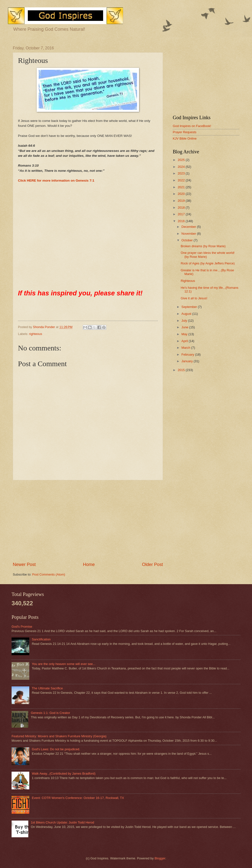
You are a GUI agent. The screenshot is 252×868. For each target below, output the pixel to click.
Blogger (160, 858)
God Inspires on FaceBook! (192, 126)
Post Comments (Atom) (49, 574)
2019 (182, 201)
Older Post (152, 564)
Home (89, 564)
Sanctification (41, 639)
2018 (182, 208)
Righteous (188, 281)
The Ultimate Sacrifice (47, 688)
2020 (182, 194)
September (190, 307)
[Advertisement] (88, 521)
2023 (182, 173)
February (188, 354)
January (187, 361)
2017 (182, 214)
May (185, 334)
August (187, 314)
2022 (182, 180)
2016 (182, 221)
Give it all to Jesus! (194, 298)
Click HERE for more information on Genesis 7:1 (56, 181)
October (187, 240)
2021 (182, 187)
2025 (182, 160)
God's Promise (22, 627)
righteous (36, 334)
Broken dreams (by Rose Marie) (203, 246)
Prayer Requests (185, 132)
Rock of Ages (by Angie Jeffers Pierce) (208, 263)
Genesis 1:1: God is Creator (50, 713)
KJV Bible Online (185, 138)
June (185, 327)
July (185, 321)
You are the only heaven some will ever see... (64, 664)
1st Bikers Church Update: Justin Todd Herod (62, 822)
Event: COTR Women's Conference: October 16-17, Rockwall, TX (78, 798)
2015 (182, 370)
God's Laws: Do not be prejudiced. (56, 749)
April (185, 341)
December (189, 227)
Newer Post (24, 564)
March (186, 348)
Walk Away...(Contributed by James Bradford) (64, 774)
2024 (182, 167)
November (189, 234)
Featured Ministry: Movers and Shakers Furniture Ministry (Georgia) (59, 736)
